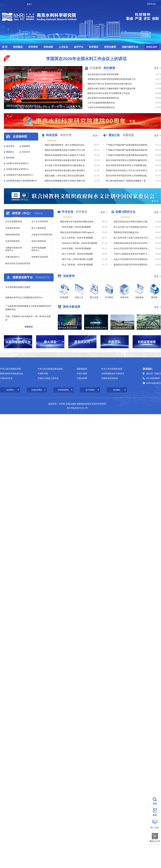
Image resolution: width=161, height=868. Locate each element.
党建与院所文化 (130, 47)
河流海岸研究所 (13, 228)
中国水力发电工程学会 (48, 378)
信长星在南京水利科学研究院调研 (103, 74)
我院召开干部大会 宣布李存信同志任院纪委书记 (110, 84)
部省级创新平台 (43, 277)
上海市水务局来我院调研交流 (101, 107)
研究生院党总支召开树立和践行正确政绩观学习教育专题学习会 (132, 222)
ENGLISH (152, 47)
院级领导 (26, 146)
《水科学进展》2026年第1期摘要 (76, 248)
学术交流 (67, 212)
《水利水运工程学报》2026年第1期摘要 (79, 243)
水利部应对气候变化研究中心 (20, 175)
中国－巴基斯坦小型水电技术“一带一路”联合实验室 (28, 318)
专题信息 (128, 135)
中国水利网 (82, 378)
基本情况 (10, 146)
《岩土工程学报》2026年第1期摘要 (77, 265)
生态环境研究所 (13, 241)
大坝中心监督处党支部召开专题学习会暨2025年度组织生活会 (132, 254)
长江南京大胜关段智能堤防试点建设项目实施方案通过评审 (66, 165)
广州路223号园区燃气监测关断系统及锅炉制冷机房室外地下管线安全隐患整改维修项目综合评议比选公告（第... (128, 145)
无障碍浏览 (151, 4)
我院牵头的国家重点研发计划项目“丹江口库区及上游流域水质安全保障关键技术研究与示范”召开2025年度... (66, 150)
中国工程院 (82, 374)
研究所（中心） (22, 213)
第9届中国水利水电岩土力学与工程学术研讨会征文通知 (128, 170)
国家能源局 (82, 369)
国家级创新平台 (23, 277)
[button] (69, 106)
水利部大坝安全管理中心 (18, 163)
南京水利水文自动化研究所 (18, 263)
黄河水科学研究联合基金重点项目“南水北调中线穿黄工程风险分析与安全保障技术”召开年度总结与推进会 (66, 160)
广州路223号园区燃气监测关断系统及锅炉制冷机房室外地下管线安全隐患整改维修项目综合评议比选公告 (128, 155)
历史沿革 (26, 152)
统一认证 (155, 828)
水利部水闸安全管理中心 (18, 169)
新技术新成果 (72, 307)
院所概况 (18, 47)
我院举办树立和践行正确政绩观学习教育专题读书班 (112, 89)
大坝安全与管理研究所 (42, 235)
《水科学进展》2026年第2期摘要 (76, 227)
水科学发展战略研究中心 (39, 249)
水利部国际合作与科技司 (113, 374)
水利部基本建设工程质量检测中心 (22, 181)
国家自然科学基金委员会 (12, 374)
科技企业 (38, 213)
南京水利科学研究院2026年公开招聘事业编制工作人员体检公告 (128, 176)
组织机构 (10, 158)
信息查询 (69, 276)
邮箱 (155, 815)
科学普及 (94, 47)
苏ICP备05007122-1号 (77, 408)
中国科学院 (43, 374)
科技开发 (66, 135)
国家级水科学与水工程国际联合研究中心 (24, 298)
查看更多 (29, 327)
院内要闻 (109, 68)
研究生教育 (110, 47)
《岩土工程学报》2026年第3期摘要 (77, 238)
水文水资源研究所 (14, 221)
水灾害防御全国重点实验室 (18, 287)
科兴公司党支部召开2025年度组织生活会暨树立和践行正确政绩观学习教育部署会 (132, 248)
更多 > (157, 68)
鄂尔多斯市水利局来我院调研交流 (103, 98)
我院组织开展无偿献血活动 (126, 232)
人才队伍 (63, 47)
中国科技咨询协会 (110, 378)
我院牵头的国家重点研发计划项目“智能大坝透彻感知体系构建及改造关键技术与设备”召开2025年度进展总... (66, 181)
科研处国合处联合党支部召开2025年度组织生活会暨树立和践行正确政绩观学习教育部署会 (132, 243)
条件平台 (79, 47)
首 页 (5, 47)
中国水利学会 (6, 378)
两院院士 (10, 152)
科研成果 (48, 47)
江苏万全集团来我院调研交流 (101, 103)
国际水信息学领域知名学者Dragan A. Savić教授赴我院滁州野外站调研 (79, 232)
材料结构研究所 (13, 235)
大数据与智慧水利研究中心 (14, 249)
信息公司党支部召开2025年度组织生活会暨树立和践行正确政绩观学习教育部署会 (132, 259)
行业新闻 (95, 68)
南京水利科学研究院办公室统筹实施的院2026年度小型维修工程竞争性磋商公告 (128, 160)
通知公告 (114, 135)
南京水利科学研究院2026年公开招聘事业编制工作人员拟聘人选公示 (128, 165)
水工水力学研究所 (40, 221)
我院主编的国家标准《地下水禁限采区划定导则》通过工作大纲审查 (66, 145)
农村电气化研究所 (40, 257)
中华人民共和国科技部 (112, 369)
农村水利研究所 (39, 241)
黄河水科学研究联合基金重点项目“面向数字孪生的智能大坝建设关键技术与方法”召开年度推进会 (66, 170)
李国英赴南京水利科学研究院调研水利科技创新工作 (112, 79)
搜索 (155, 804)
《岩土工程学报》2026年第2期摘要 (77, 254)
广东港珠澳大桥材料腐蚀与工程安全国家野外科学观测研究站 (28, 308)
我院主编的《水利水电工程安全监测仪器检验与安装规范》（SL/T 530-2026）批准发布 (66, 176)
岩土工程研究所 (39, 228)
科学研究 (33, 47)
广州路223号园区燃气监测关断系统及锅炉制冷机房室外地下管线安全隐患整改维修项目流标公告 (128, 150)
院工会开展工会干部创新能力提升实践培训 (132, 227)
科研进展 (52, 135)
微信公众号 (155, 841)
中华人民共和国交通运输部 (50, 369)
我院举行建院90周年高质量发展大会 (23, 106)
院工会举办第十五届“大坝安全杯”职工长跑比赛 (132, 238)
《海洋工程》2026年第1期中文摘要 (77, 259)
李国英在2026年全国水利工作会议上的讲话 (86, 59)
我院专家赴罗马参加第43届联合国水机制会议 (79, 222)
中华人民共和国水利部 (10, 369)
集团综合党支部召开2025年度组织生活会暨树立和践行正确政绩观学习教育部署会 (132, 265)
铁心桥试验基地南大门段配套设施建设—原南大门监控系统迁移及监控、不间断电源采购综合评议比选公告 (128, 181)
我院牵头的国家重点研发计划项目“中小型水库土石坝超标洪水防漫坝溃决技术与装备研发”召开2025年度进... (66, 155)
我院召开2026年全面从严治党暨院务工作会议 (109, 93)
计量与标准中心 (13, 257)
